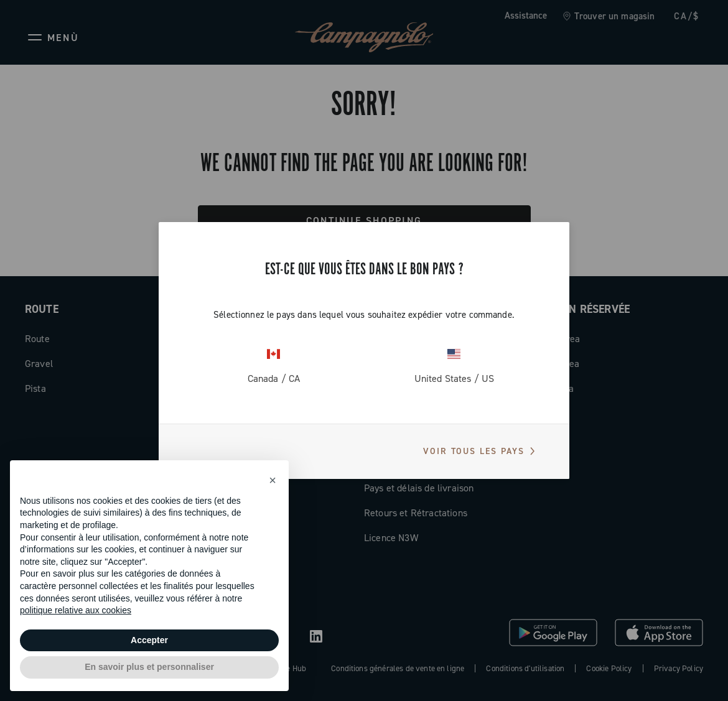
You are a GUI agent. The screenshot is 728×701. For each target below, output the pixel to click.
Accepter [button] (149, 640)
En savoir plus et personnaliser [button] (149, 667)
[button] (273, 480)
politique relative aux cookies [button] (76, 610)
